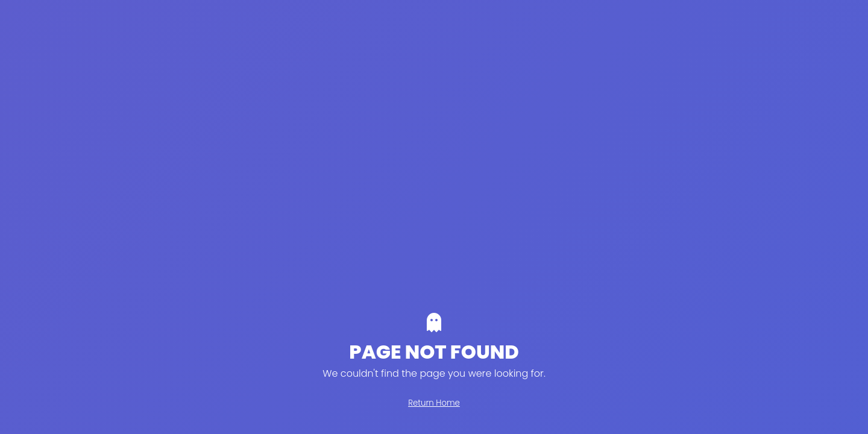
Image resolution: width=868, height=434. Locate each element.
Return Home (434, 403)
